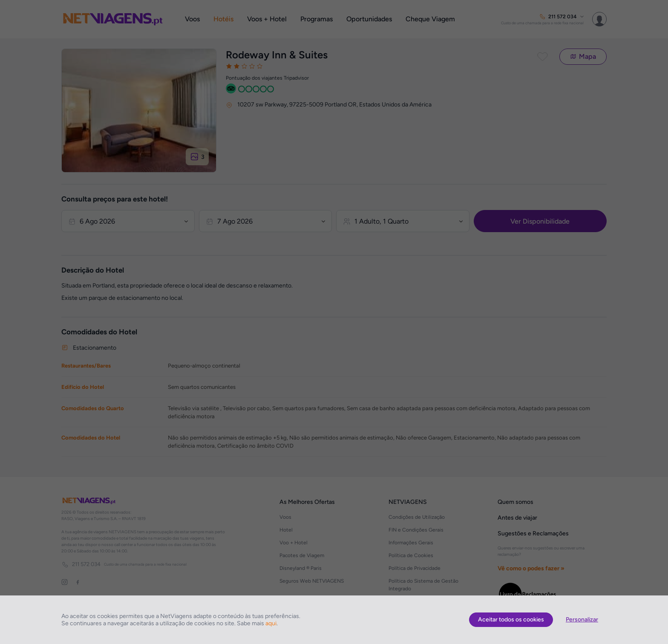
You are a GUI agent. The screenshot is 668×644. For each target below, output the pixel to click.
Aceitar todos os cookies (511, 620)
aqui (271, 623)
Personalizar (582, 620)
